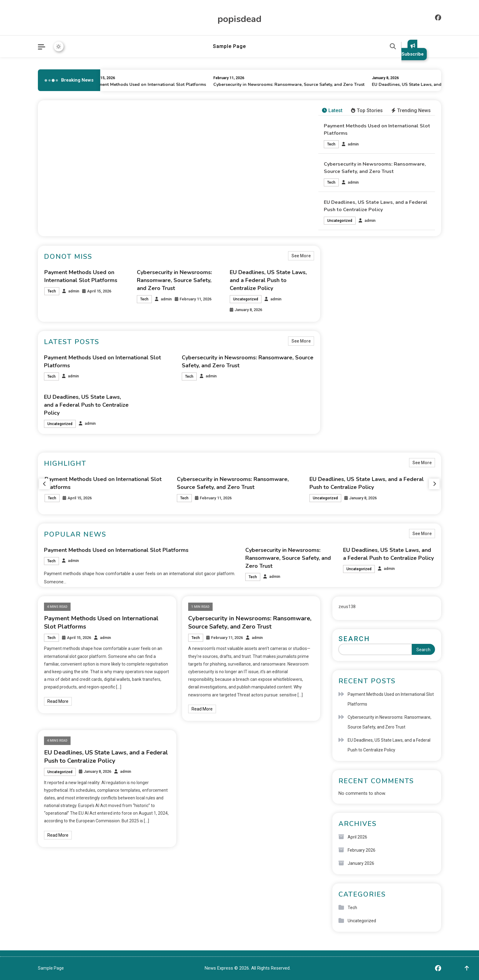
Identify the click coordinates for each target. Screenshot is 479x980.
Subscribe (413, 50)
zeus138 (347, 607)
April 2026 (357, 837)
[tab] (332, 111)
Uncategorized (340, 221)
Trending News (411, 110)
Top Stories (367, 110)
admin (353, 144)
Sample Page (229, 46)
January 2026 (361, 863)
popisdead (239, 19)
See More (301, 256)
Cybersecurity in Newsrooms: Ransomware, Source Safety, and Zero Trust (292, 84)
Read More (58, 701)
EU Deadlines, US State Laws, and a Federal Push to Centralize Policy (268, 280)
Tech (331, 144)
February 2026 (362, 850)
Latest (332, 110)
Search (354, 639)
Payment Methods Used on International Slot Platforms (152, 84)
